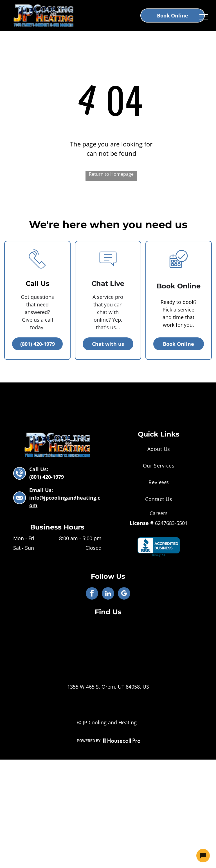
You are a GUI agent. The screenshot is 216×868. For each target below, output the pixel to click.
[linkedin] (108, 594)
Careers (159, 513)
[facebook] (92, 594)
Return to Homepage (111, 174)
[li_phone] (37, 272)
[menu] (204, 17)
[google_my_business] (124, 594)
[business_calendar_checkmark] (179, 272)
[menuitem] (159, 449)
